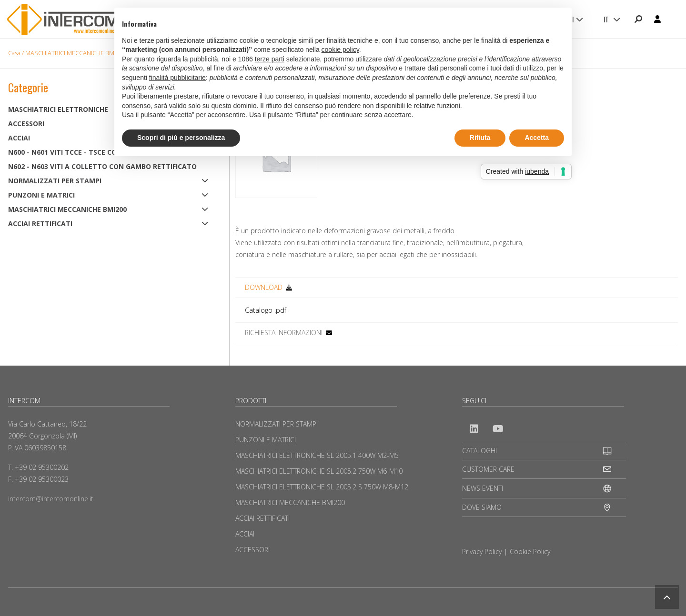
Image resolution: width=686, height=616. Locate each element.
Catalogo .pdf (266, 310)
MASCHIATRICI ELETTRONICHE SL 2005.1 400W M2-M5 (317, 455)
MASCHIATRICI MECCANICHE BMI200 (76, 53)
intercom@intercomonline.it (51, 499)
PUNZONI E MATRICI (41, 195)
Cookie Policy (530, 551)
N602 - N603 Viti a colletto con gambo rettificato (102, 166)
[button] (667, 597)
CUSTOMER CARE (488, 469)
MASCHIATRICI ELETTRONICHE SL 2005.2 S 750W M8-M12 (322, 487)
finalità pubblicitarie (177, 78)
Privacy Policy (482, 551)
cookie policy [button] (340, 50)
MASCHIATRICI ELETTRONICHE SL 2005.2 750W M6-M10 (319, 471)
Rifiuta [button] (480, 138)
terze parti (270, 59)
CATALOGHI (479, 451)
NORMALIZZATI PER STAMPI (55, 181)
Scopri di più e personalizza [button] (181, 138)
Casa (14, 53)
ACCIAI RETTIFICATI (40, 224)
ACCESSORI (252, 550)
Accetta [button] (537, 138)
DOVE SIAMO (482, 507)
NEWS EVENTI (483, 488)
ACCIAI (245, 534)
